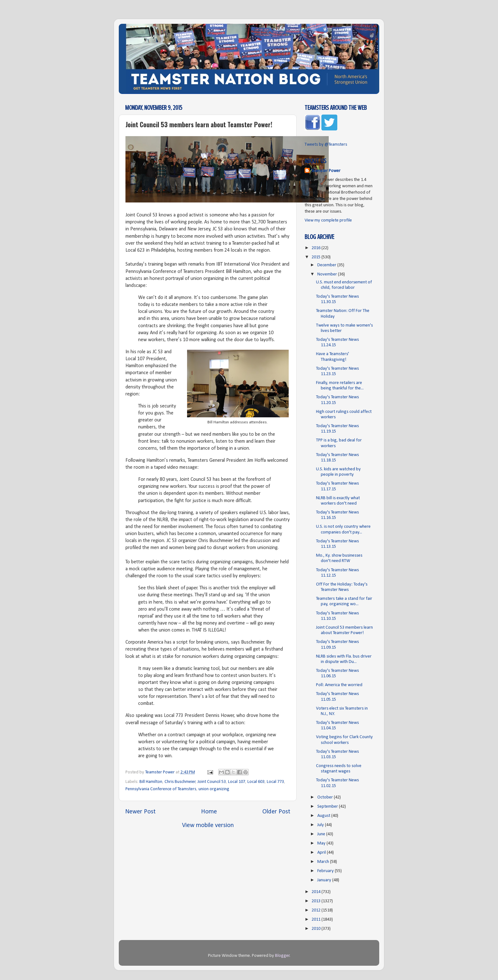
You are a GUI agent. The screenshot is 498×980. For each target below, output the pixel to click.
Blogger (282, 956)
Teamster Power (326, 171)
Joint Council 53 (212, 782)
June (322, 834)
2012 (316, 910)
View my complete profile (328, 220)
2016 (316, 248)
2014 (316, 892)
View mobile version (208, 825)
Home (209, 812)
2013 (316, 901)
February (326, 871)
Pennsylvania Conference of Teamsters (161, 789)
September (328, 807)
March (324, 862)
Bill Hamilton (151, 782)
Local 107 (237, 782)
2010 (316, 929)
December (327, 265)
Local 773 (275, 782)
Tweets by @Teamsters (326, 145)
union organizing (214, 789)
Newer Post (140, 812)
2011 (316, 920)
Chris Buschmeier (180, 782)
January (325, 880)
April (322, 853)
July (321, 825)
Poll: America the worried (339, 685)
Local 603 (256, 782)
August (324, 816)
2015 (316, 257)
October (326, 797)
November (328, 274)
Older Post (276, 812)
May (322, 843)
